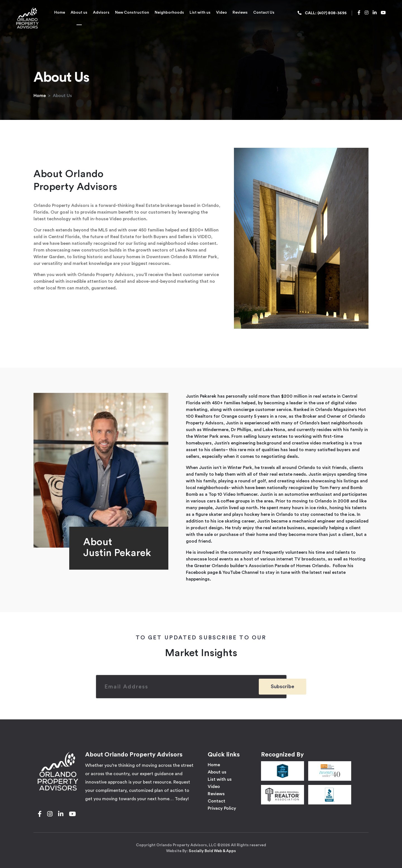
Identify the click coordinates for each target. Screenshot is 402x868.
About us (79, 13)
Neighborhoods (169, 13)
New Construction (132, 13)
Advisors (101, 13)
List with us (200, 13)
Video (222, 13)
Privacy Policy (222, 808)
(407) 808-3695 (332, 13)
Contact (216, 801)
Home (60, 13)
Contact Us (264, 13)
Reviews (240, 13)
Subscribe (283, 686)
